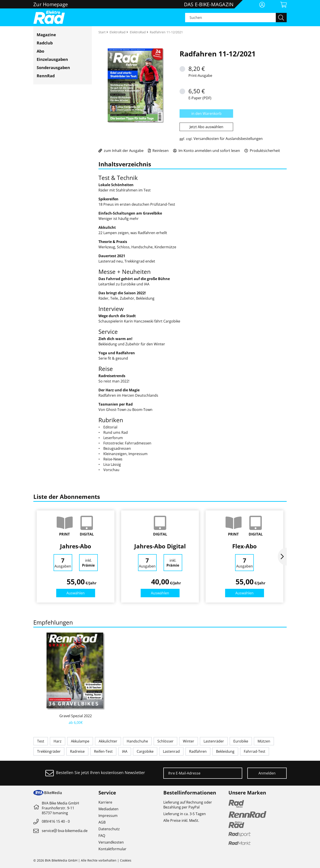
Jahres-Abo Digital (160, 546)
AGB (102, 822)
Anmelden (267, 773)
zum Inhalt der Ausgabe (121, 151)
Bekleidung (225, 751)
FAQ (102, 836)
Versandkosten (111, 842)
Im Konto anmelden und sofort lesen (207, 151)
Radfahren (198, 751)
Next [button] (282, 557)
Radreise (77, 751)
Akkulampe (80, 741)
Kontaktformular (112, 849)
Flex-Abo (244, 546)
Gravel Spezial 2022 (76, 716)
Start (102, 32)
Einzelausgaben (52, 59)
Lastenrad (171, 751)
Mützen (264, 741)
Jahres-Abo (76, 546)
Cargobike (145, 751)
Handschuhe (137, 741)
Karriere (105, 802)
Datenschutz (109, 829)
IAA (125, 751)
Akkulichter (108, 741)
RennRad (46, 76)
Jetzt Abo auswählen (206, 127)
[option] (76, 556)
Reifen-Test (103, 751)
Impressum (108, 816)
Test (41, 741)
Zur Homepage (51, 4)
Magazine (46, 35)
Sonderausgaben (53, 68)
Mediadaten (108, 809)
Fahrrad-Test (255, 751)
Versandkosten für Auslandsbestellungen (228, 139)
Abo (40, 51)
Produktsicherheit (262, 151)
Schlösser (165, 741)
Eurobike (241, 741)
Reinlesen (158, 151)
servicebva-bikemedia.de (65, 831)
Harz (58, 741)
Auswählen (76, 593)
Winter (189, 741)
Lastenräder (214, 741)
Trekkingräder (49, 751)
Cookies (126, 860)
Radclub (45, 43)
